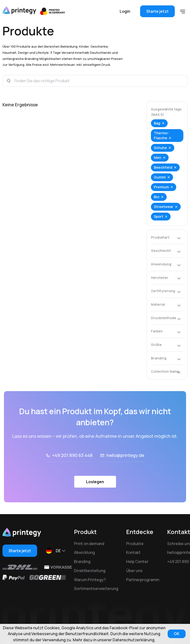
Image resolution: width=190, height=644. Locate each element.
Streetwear (164, 207)
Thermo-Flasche (161, 135)
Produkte (135, 544)
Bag (157, 123)
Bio (157, 197)
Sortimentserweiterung (96, 589)
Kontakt (133, 552)
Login (125, 11)
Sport (159, 216)
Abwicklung (84, 552)
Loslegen (95, 482)
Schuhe (160, 148)
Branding (82, 562)
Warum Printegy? (90, 580)
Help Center (137, 562)
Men (158, 158)
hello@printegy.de (125, 455)
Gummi (160, 177)
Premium (161, 187)
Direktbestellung (90, 571)
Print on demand (89, 544)
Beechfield (163, 167)
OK (177, 634)
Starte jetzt (157, 11)
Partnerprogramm (143, 580)
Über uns (134, 571)
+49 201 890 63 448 (72, 455)
